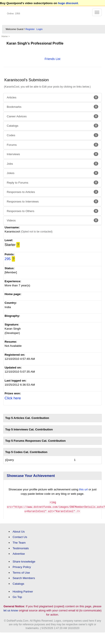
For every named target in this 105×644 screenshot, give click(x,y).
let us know (11, 610)
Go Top (17, 596)
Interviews (52, 154)
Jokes (52, 173)
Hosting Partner (23, 591)
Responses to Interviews (52, 201)
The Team (19, 542)
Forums (52, 145)
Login (40, 29)
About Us (19, 531)
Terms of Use (21, 572)
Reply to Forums (52, 183)
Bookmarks (52, 107)
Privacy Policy (22, 566)
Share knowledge (24, 561)
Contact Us (20, 536)
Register (30, 29)
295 (8, 259)
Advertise (19, 553)
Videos (52, 220)
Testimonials (21, 547)
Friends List (52, 59)
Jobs (52, 164)
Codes (52, 135)
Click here (13, 398)
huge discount (68, 3)
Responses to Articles (52, 192)
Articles (52, 97)
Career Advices (52, 116)
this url (83, 489)
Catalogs (52, 126)
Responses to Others (52, 211)
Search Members (24, 577)
